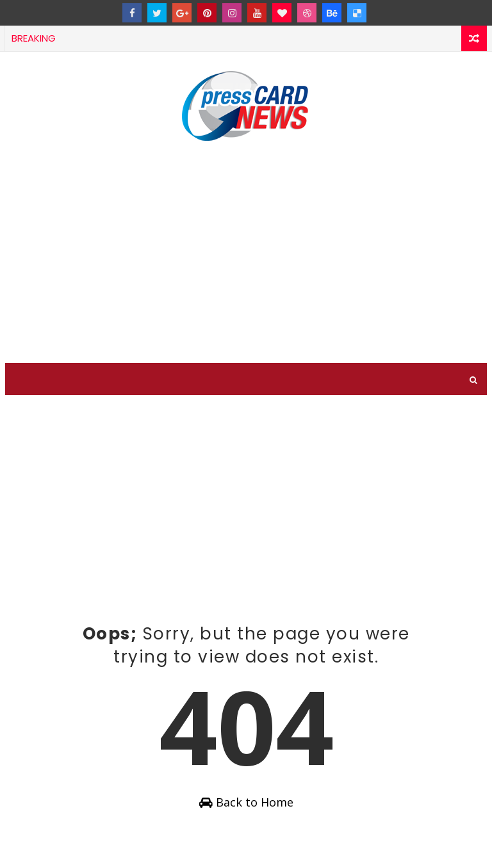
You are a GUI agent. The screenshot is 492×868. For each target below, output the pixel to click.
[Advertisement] (246, 254)
